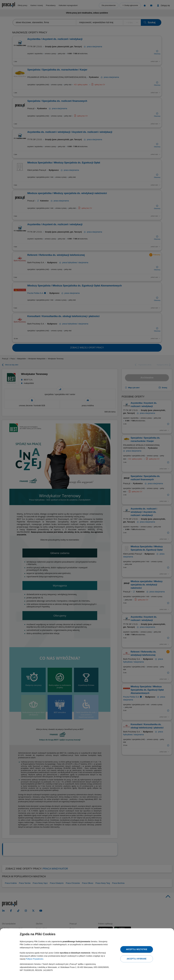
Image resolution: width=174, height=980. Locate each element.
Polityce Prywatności (34, 959)
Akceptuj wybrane (137, 959)
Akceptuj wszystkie (137, 949)
